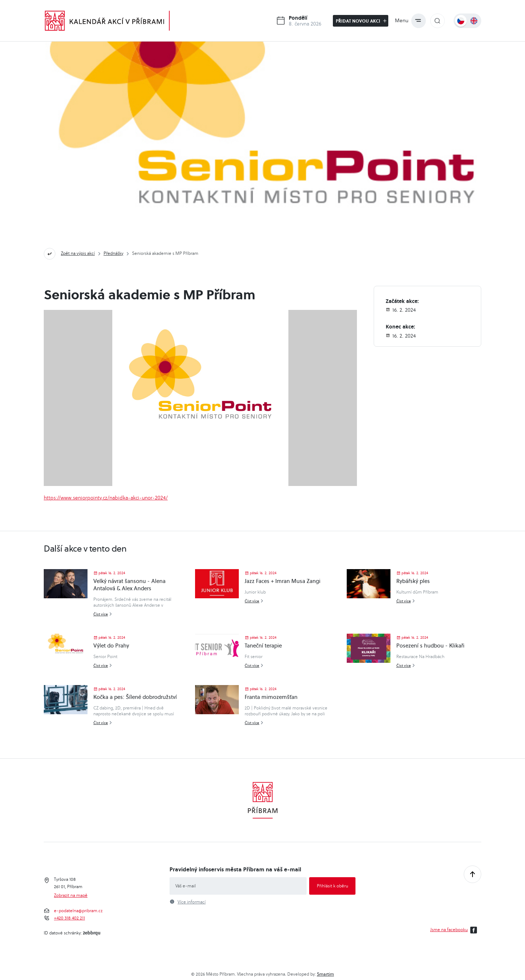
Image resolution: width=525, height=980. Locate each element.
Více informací (192, 902)
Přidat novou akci (361, 21)
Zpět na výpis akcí (78, 253)
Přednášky (113, 253)
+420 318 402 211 (69, 918)
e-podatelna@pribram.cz (78, 911)
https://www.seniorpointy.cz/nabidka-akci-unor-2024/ (106, 498)
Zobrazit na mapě (71, 895)
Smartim (325, 974)
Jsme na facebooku (455, 930)
